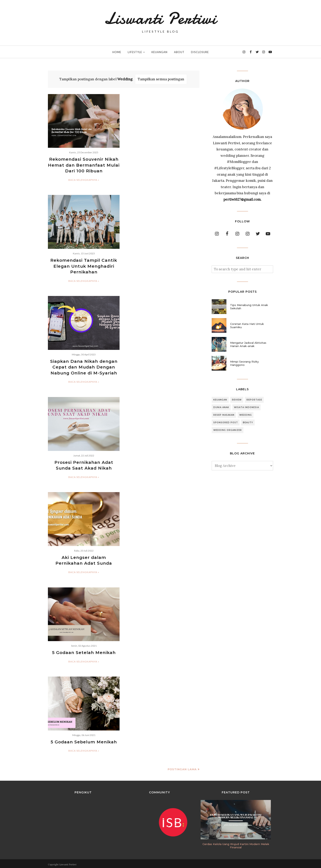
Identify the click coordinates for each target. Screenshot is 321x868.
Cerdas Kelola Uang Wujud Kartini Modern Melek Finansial (236, 844)
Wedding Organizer (228, 430)
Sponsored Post (226, 423)
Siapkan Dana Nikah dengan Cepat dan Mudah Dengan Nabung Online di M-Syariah (84, 366)
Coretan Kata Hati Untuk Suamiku (247, 325)
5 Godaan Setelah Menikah (84, 651)
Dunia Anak (221, 407)
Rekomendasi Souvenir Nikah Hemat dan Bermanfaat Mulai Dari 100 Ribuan (84, 165)
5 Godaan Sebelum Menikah (84, 740)
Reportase (254, 400)
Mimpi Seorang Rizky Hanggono (244, 363)
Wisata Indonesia (246, 407)
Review (237, 400)
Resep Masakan (224, 415)
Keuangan (220, 400)
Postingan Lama (182, 767)
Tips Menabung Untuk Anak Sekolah (249, 307)
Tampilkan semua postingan (161, 79)
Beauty (248, 423)
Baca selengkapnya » (84, 179)
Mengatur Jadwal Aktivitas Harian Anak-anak (248, 344)
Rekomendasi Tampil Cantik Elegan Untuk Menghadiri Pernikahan (84, 266)
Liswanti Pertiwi (160, 18)
